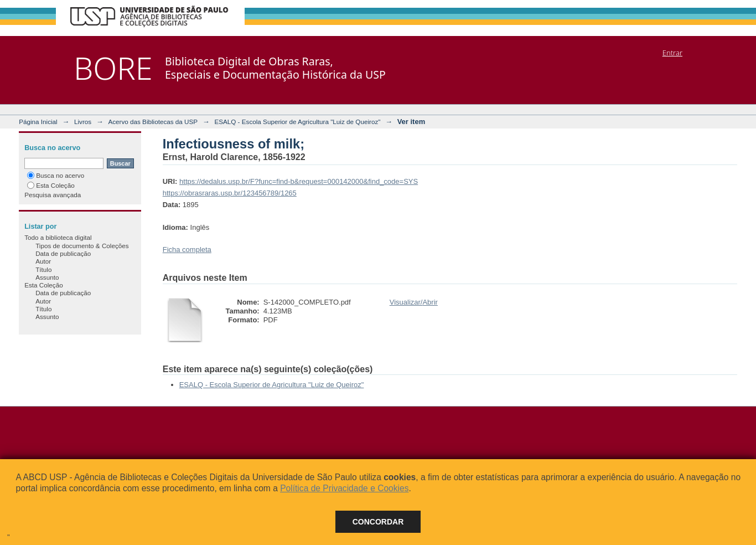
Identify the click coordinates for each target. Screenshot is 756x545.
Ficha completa (187, 250)
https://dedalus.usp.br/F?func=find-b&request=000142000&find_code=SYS (299, 181)
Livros (83, 122)
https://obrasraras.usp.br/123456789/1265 (230, 193)
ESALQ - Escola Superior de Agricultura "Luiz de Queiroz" (297, 122)
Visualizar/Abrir (414, 302)
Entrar (672, 53)
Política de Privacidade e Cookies (344, 488)
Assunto (47, 277)
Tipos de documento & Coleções (82, 246)
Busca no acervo (56, 175)
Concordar (378, 522)
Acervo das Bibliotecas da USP (153, 122)
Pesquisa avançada (53, 195)
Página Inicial (38, 122)
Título (43, 269)
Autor (43, 261)
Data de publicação (63, 253)
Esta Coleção (51, 185)
